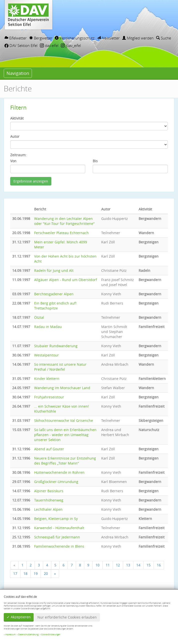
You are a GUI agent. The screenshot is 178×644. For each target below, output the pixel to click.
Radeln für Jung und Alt (54, 270)
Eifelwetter (16, 38)
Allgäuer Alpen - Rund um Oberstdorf (66, 280)
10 (97, 565)
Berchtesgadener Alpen (54, 294)
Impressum (10, 635)
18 (25, 573)
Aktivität (17, 118)
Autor (15, 136)
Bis (95, 161)
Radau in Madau (48, 327)
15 (149, 565)
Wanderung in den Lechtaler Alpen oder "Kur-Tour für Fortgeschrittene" (64, 221)
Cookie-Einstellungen (51, 635)
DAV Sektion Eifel (21, 45)
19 (36, 573)
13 (128, 565)
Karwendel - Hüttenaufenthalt (59, 528)
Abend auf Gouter (49, 449)
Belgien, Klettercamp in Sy (56, 519)
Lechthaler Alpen (48, 509)
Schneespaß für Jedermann (57, 537)
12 (118, 565)
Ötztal (39, 317)
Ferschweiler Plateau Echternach (61, 233)
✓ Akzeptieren (19, 617)
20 (46, 573)
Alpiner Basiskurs (49, 491)
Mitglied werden (138, 38)
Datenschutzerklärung (28, 635)
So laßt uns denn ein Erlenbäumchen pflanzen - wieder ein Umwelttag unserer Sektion (65, 435)
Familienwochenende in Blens (59, 546)
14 (138, 565)
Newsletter (108, 38)
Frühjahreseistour (49, 397)
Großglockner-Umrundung (56, 482)
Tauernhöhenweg (49, 500)
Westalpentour (46, 355)
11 (108, 565)
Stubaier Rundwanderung (56, 346)
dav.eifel (49, 45)
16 (159, 565)
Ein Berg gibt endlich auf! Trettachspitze (55, 306)
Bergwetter (41, 38)
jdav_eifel (71, 45)
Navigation (18, 73)
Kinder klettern (47, 379)
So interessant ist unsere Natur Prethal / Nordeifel (60, 367)
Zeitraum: (18, 155)
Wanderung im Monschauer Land (62, 388)
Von (13, 161)
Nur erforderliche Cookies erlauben (67, 617)
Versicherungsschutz (75, 38)
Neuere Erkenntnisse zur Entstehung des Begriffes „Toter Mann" (65, 461)
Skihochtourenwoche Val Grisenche (64, 420)
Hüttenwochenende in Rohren (59, 472)
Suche (164, 38)
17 (15, 573)
